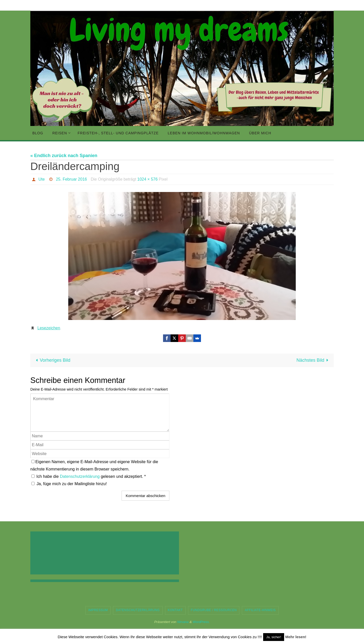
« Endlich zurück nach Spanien (64, 156)
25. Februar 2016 (71, 179)
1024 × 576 (147, 179)
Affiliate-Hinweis (260, 610)
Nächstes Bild (314, 360)
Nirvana (183, 622)
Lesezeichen (49, 328)
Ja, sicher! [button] (274, 637)
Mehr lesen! (296, 637)
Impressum (98, 610)
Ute (42, 179)
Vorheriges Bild (52, 360)
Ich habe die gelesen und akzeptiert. (89, 476)
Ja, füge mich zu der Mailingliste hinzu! (69, 484)
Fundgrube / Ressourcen (214, 610)
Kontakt (175, 610)
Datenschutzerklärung (80, 476)
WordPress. (201, 622)
